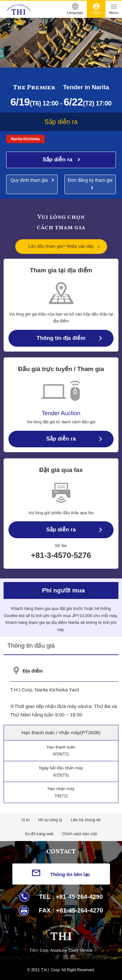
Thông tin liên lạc (70, 874)
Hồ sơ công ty (50, 820)
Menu (114, 9)
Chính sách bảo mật (79, 834)
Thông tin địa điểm (61, 338)
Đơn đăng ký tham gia (90, 180)
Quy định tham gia (29, 180)
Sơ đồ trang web (39, 834)
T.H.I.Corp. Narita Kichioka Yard (44, 690)
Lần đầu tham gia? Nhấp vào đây (61, 246)
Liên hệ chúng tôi (86, 820)
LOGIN (96, 9)
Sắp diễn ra (58, 160)
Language (75, 9)
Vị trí (26, 820)
